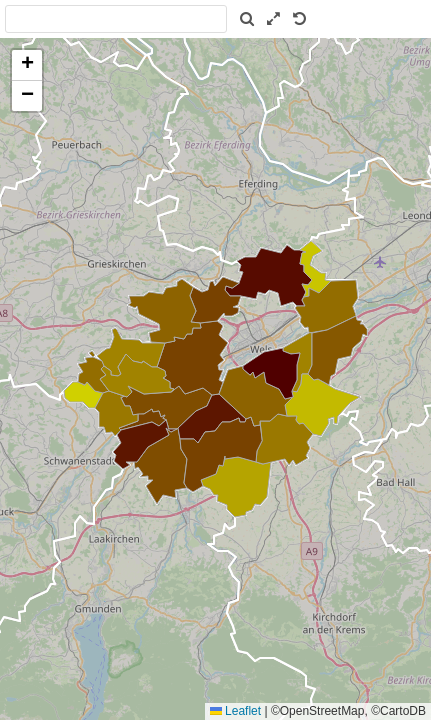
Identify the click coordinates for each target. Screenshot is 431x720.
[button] (27, 65)
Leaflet (235, 711)
